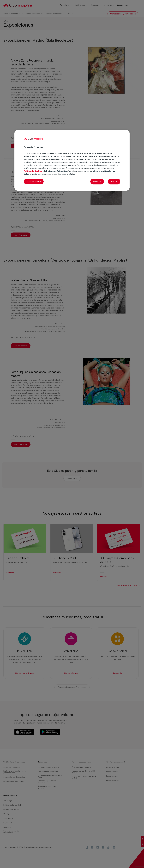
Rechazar (97, 181)
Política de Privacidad (57, 171)
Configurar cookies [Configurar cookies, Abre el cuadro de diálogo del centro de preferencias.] (34, 181)
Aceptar (114, 181)
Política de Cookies (33, 171)
